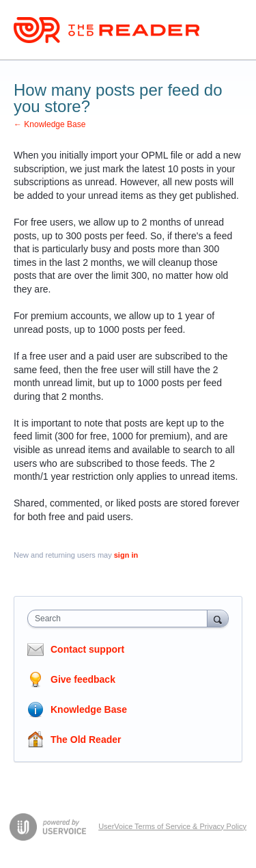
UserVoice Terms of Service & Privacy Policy (172, 826)
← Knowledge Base (49, 124)
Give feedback (83, 679)
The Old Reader (86, 740)
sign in (126, 555)
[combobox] (120, 619)
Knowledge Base (89, 709)
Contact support (87, 649)
